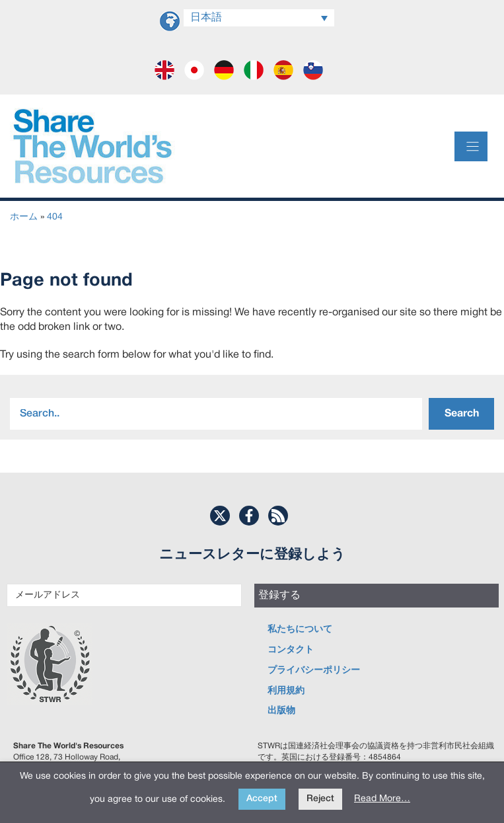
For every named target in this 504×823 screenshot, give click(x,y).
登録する (279, 596)
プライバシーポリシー (314, 671)
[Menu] (471, 146)
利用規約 (286, 691)
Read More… (382, 799)
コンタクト (291, 650)
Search (462, 414)
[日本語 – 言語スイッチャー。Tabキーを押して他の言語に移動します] (259, 18)
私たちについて (300, 630)
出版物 (281, 711)
